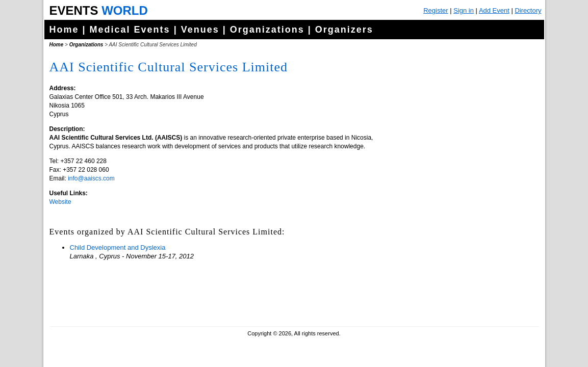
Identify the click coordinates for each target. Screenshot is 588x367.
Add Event (494, 10)
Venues (200, 30)
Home (64, 30)
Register (436, 10)
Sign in (464, 10)
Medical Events (130, 30)
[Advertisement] (460, 255)
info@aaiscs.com (91, 178)
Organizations (267, 30)
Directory (528, 10)
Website (60, 202)
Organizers (344, 30)
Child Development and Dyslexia (118, 247)
